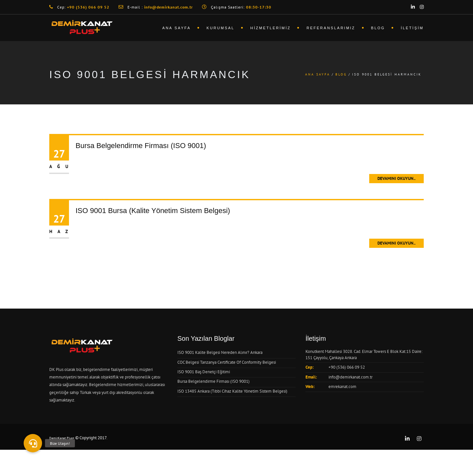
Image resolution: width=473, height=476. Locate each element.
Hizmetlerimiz (270, 28)
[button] (33, 443)
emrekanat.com (342, 387)
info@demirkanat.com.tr (350, 377)
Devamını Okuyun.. (396, 178)
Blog (378, 28)
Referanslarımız (331, 28)
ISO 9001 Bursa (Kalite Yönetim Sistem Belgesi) (153, 211)
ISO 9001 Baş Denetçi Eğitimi (204, 372)
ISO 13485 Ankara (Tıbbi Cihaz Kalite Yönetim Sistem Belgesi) (232, 391)
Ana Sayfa (177, 28)
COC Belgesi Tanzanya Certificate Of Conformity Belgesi (227, 362)
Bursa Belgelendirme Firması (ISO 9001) (141, 146)
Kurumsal (221, 28)
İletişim (412, 28)
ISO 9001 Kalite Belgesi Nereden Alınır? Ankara (220, 352)
